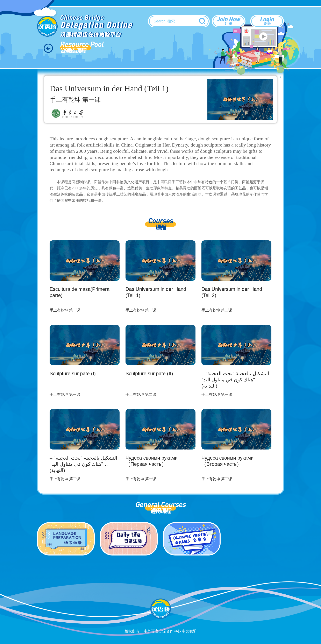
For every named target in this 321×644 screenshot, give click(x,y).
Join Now (229, 21)
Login (267, 21)
